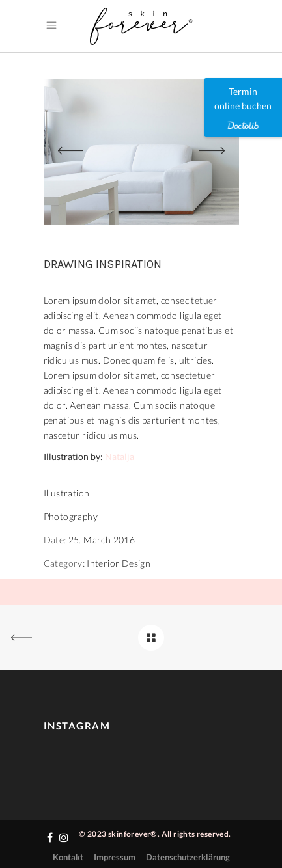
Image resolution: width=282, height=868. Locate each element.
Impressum (115, 857)
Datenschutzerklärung (188, 857)
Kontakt (68, 857)
